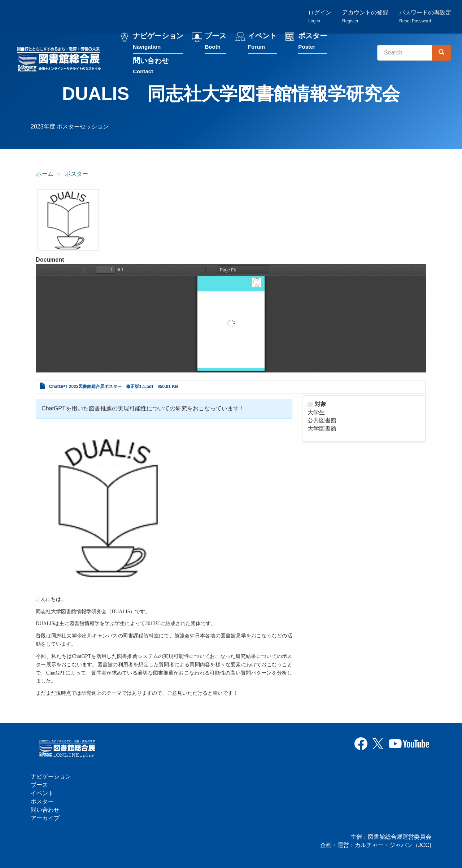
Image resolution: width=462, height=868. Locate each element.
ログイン (320, 16)
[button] (68, 220)
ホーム (45, 174)
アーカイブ (45, 818)
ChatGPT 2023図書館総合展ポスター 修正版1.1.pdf (101, 387)
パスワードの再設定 (425, 16)
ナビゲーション (158, 43)
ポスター (313, 43)
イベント (262, 43)
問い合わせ (151, 67)
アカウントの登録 (365, 16)
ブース (215, 43)
